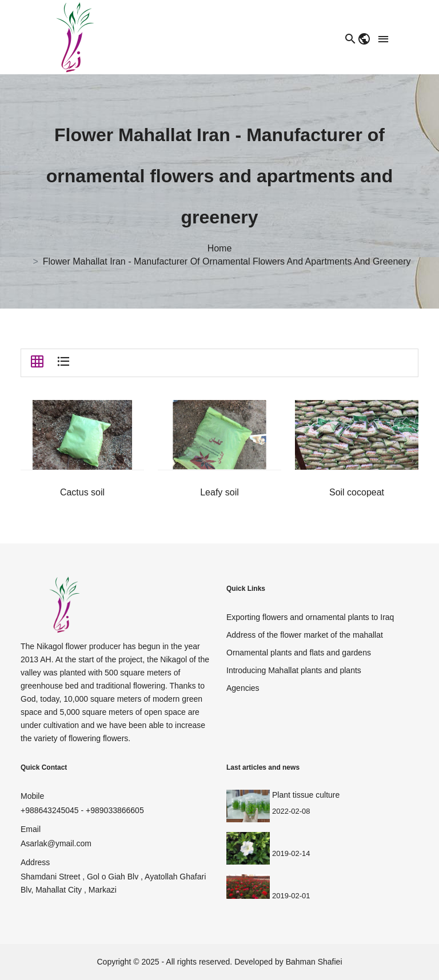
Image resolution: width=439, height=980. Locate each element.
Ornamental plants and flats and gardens (299, 653)
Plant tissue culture (306, 795)
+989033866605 (115, 810)
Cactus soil (82, 492)
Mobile (32, 796)
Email (31, 829)
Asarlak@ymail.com (56, 843)
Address (35, 862)
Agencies (243, 688)
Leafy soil (219, 492)
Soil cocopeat (357, 492)
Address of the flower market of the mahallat (305, 635)
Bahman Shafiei (314, 962)
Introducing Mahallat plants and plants (294, 670)
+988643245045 (50, 810)
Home (220, 249)
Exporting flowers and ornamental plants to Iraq (310, 617)
